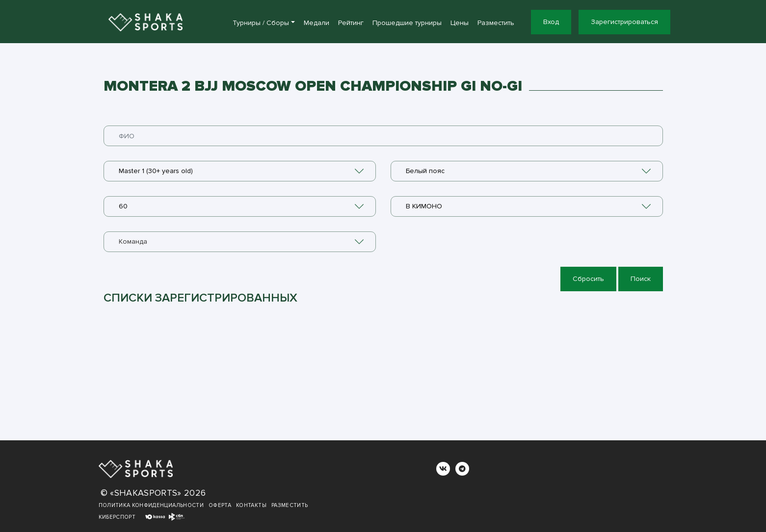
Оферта (220, 505)
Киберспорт (117, 517)
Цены (460, 23)
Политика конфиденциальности (151, 505)
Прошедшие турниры (407, 23)
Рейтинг (351, 23)
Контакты (251, 505)
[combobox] (240, 171)
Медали (317, 23)
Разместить (496, 23)
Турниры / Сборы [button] (261, 23)
